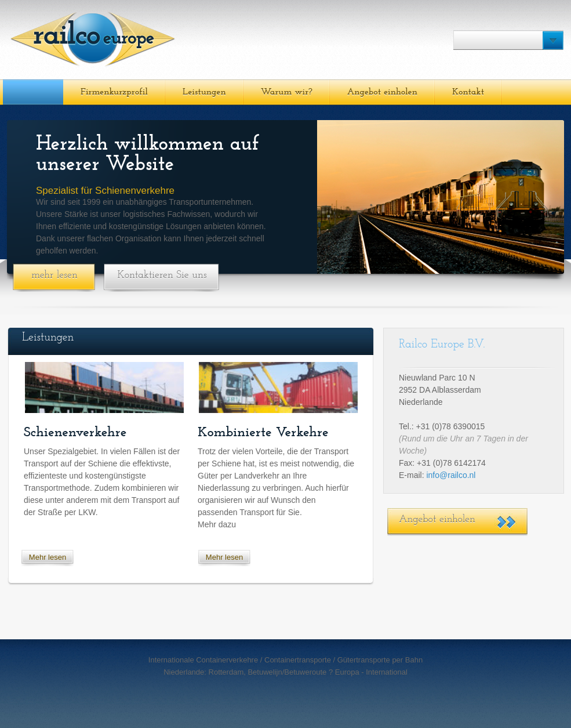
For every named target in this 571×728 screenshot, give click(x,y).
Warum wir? (287, 92)
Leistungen (204, 92)
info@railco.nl (451, 475)
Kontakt (468, 92)
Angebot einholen (382, 92)
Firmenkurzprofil (114, 92)
